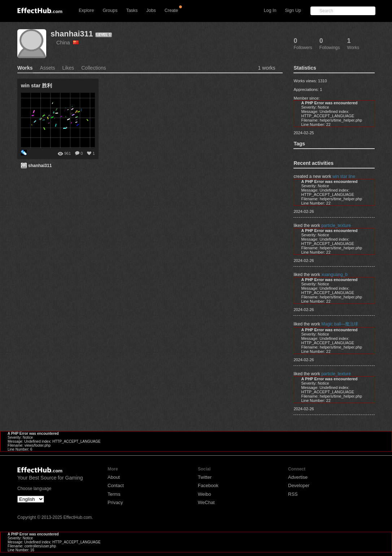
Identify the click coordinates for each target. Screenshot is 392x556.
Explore (86, 10)
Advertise (298, 477)
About (114, 477)
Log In (270, 10)
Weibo (204, 494)
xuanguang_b (334, 275)
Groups (110, 10)
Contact (116, 485)
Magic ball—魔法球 (340, 324)
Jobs (151, 10)
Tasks (132, 10)
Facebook (208, 485)
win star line (344, 176)
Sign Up (293, 10)
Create (171, 10)
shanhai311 (72, 34)
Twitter (205, 477)
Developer (299, 485)
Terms (114, 494)
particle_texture (336, 226)
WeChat (206, 502)
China (67, 43)
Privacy (115, 502)
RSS (293, 494)
